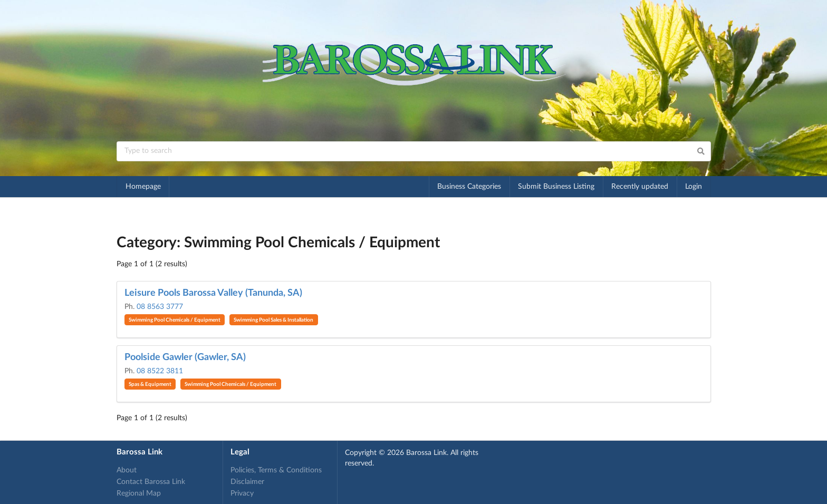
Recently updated (640, 187)
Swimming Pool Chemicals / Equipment (175, 320)
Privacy (242, 493)
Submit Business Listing (556, 187)
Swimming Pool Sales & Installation (273, 320)
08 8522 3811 (160, 371)
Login (694, 187)
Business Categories (469, 187)
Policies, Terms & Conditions (276, 470)
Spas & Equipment (150, 384)
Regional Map (139, 493)
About (127, 470)
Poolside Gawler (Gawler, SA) (185, 357)
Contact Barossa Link (151, 482)
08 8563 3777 (160, 307)
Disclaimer (247, 482)
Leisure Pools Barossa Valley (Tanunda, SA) (213, 293)
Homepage (143, 187)
